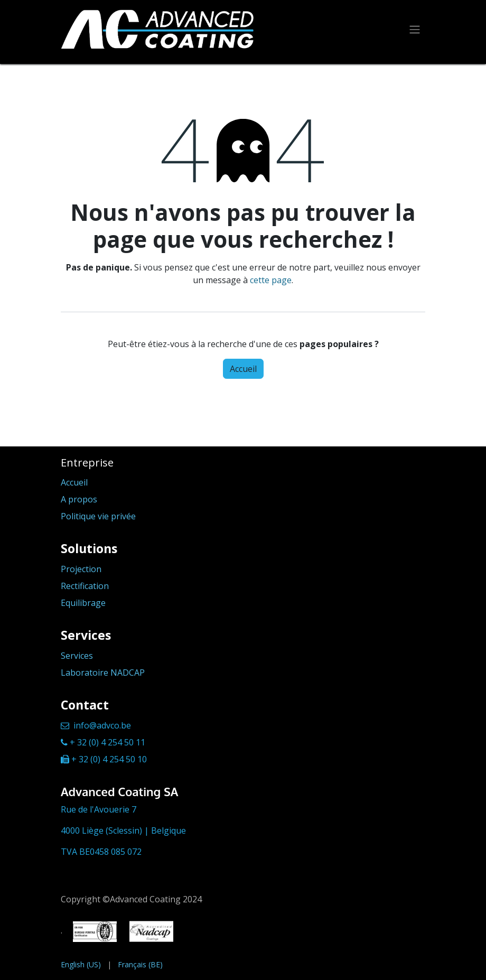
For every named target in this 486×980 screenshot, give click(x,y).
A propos (79, 499)
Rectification (85, 586)
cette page (271, 280)
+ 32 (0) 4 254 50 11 (108, 742)
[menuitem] (81, 964)
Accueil (243, 369)
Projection (81, 569)
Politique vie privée (98, 516)
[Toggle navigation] (415, 30)
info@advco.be (102, 725)
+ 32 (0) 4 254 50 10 (109, 759)
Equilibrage (83, 603)
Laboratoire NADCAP (103, 673)
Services (77, 656)
